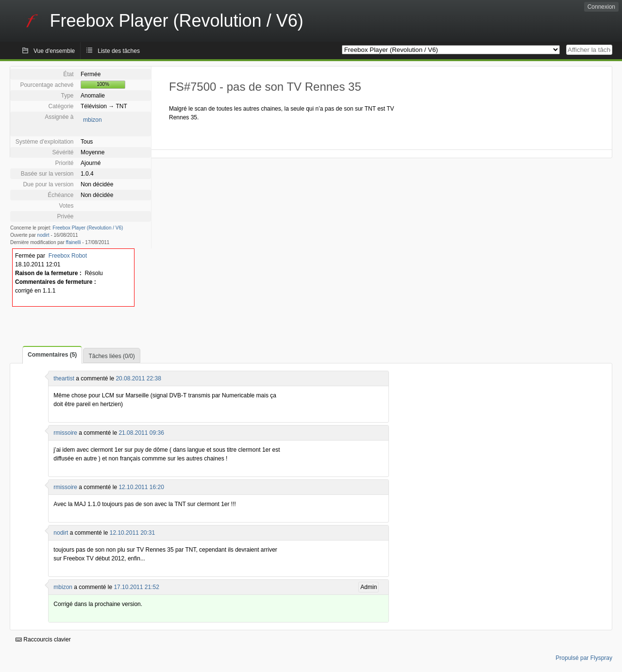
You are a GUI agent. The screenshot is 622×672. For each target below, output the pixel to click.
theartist (64, 378)
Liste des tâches (119, 51)
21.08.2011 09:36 (141, 433)
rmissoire (65, 433)
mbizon (92, 120)
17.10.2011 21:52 (136, 587)
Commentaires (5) (52, 355)
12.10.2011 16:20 (141, 487)
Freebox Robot (68, 256)
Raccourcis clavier (43, 639)
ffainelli (74, 242)
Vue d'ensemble (54, 51)
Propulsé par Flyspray (584, 658)
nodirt (43, 235)
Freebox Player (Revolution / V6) (88, 228)
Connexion (601, 7)
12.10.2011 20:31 (132, 533)
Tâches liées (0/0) (111, 356)
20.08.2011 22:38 (138, 378)
